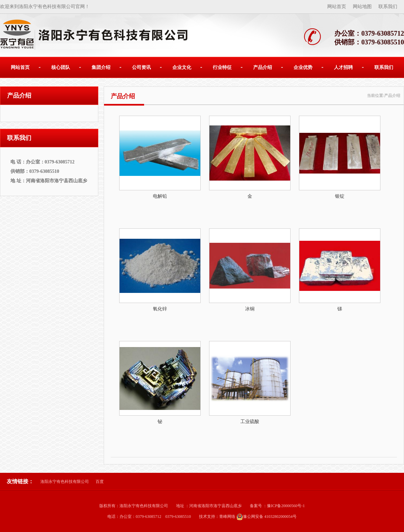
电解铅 (160, 196)
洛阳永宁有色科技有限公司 (65, 482)
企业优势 (303, 67)
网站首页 (337, 7)
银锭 (340, 196)
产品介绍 (263, 67)
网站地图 (362, 7)
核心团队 (61, 67)
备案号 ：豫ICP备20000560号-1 (277, 506)
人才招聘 (343, 67)
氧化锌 (160, 309)
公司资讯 (141, 67)
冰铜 (250, 309)
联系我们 (388, 7)
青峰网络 (227, 517)
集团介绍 (101, 67)
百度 (100, 482)
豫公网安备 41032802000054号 (266, 517)
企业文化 (182, 67)
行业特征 (222, 67)
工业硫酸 (250, 422)
